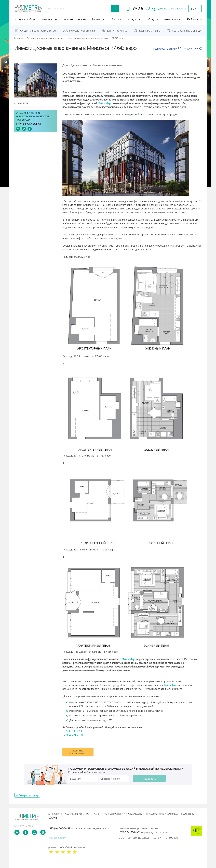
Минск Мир (171, 685)
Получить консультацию (78, 752)
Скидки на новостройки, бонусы (39, 31)
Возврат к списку (28, 795)
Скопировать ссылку (167, 49)
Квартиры (49, 19)
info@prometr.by (57, 838)
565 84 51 (29, 124)
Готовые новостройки (82, 31)
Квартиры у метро (150, 31)
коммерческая (75, 19)
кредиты (135, 19)
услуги (153, 19)
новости (99, 19)
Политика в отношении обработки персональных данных (135, 814)
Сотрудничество (77, 814)
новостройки (25, 19)
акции (117, 19)
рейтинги (194, 19)
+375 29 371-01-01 (73, 735)
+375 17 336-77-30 (73, 731)
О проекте (55, 814)
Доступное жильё (117, 31)
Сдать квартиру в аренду (186, 31)
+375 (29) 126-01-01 (143, 832)
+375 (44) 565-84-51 (78, 828)
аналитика (172, 19)
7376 (138, 9)
